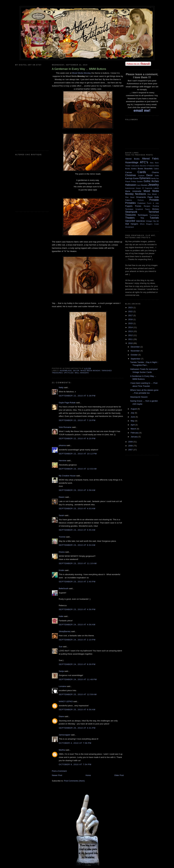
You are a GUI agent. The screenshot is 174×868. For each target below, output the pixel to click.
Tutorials (154, 218)
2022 (131, 311)
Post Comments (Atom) (74, 781)
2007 (131, 450)
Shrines (155, 209)
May (133, 421)
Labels (156, 188)
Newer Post (57, 775)
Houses (144, 185)
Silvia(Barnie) (65, 631)
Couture (141, 175)
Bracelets (148, 169)
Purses (138, 206)
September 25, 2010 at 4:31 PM (77, 728)
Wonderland (130, 227)
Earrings (129, 178)
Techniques (143, 215)
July (133, 413)
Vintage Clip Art (152, 221)
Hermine (63, 461)
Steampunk (131, 212)
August (134, 409)
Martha (62, 750)
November (136, 351)
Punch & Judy (153, 203)
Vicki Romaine (65, 427)
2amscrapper (65, 735)
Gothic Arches (151, 181)
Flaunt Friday (131, 181)
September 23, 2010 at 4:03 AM (77, 509)
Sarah (61, 515)
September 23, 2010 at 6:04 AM (77, 545)
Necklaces (141, 194)
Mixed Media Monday (81, 73)
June (133, 417)
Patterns (129, 200)
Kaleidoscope (130, 188)
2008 (131, 446)
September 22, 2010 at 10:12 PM (78, 454)
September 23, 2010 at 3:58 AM (77, 490)
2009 (131, 442)
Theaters (130, 218)
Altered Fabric (150, 159)
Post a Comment (59, 771)
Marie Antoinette (133, 191)
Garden (140, 181)
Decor (76, 371)
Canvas (129, 172)
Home (88, 775)
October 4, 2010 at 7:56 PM (75, 743)
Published (141, 203)
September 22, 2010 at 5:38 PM (77, 396)
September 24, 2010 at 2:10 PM (77, 640)
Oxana (62, 552)
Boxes (141, 169)
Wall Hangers (82, 373)
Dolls (157, 175)
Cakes (156, 169)
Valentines (141, 221)
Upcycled (69, 373)
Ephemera (145, 178)
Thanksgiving (154, 215)
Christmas (131, 175)
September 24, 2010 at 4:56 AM (77, 625)
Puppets (129, 206)
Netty (61, 387)
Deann (62, 497)
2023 (131, 307)
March (134, 429)
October (134, 355)
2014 (131, 327)
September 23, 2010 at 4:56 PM (77, 609)
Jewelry (153, 185)
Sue (61, 647)
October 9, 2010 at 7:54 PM (75, 764)
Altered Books (132, 159)
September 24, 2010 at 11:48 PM (78, 679)
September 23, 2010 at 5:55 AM (77, 530)
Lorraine (62, 686)
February (135, 433)
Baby (152, 163)
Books (128, 169)
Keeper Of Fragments (144, 188)
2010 (131, 343)
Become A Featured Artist (149, 166)
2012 (131, 335)
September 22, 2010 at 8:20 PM (77, 439)
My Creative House (68, 476)
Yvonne (62, 537)
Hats (139, 185)
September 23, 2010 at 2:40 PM (77, 582)
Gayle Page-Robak (67, 403)
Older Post (119, 775)
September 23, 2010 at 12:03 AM (78, 469)
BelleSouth (64, 588)
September (136, 359)
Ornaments (141, 197)
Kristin (62, 570)
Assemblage (66, 371)
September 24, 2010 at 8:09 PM (77, 664)
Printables (131, 203)
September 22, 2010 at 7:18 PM (77, 420)
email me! (142, 110)
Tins (142, 218)
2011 (131, 339)
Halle (61, 616)
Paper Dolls (153, 197)
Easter (136, 178)
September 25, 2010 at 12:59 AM (78, 694)
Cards (142, 172)
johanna (62, 445)
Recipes (147, 206)
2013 (131, 331)
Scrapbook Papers (143, 209)
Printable (154, 200)
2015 (131, 323)
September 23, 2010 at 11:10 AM (78, 563)
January (134, 437)
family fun (155, 178)
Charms (155, 172)
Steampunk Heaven (139, 397)
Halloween (131, 185)
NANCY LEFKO (66, 701)
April (133, 425)
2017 (131, 315)
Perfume (141, 200)
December (136, 347)
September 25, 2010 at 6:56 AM (77, 710)
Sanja (61, 671)
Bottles (134, 169)
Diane (61, 716)
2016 (131, 319)
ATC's (144, 162)
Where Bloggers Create (149, 224)
